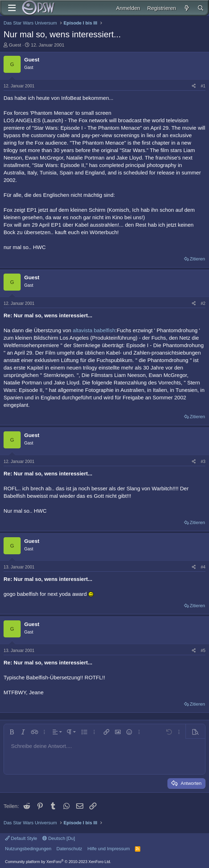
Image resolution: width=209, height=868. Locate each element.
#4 (203, 567)
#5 (203, 651)
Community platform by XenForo (58, 862)
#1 (203, 86)
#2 (203, 303)
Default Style (21, 838)
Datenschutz (69, 849)
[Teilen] (194, 86)
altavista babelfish (94, 330)
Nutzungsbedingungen (28, 849)
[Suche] (201, 8)
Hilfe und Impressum (108, 849)
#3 (203, 462)
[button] (12, 732)
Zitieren (197, 259)
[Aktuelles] (186, 8)
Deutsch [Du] (59, 838)
